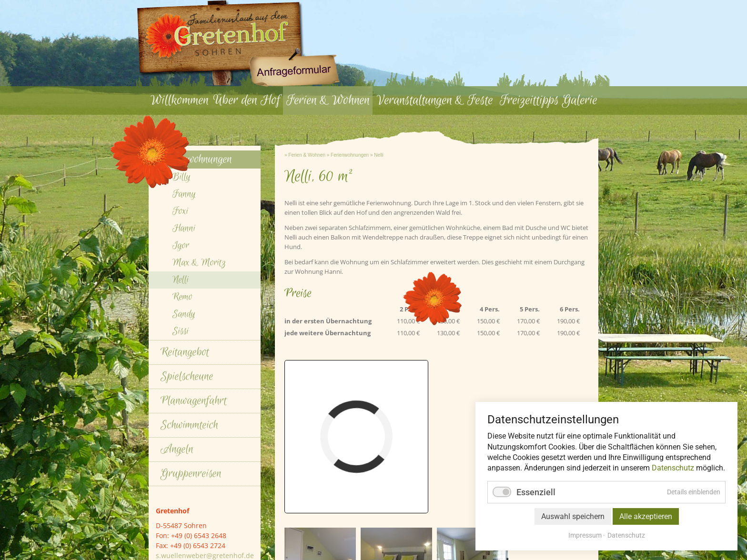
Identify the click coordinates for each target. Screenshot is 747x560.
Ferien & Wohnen (328, 100)
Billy (182, 332)
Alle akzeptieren (646, 516)
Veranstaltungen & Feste (435, 100)
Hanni (184, 384)
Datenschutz (673, 468)
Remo (182, 452)
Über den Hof (247, 100)
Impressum (585, 535)
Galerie (580, 100)
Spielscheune (187, 532)
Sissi (181, 486)
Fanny (184, 349)
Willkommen (180, 100)
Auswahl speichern (573, 516)
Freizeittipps (529, 100)
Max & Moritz (199, 418)
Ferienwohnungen (350, 310)
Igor (181, 401)
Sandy (184, 469)
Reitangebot (185, 507)
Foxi (180, 366)
